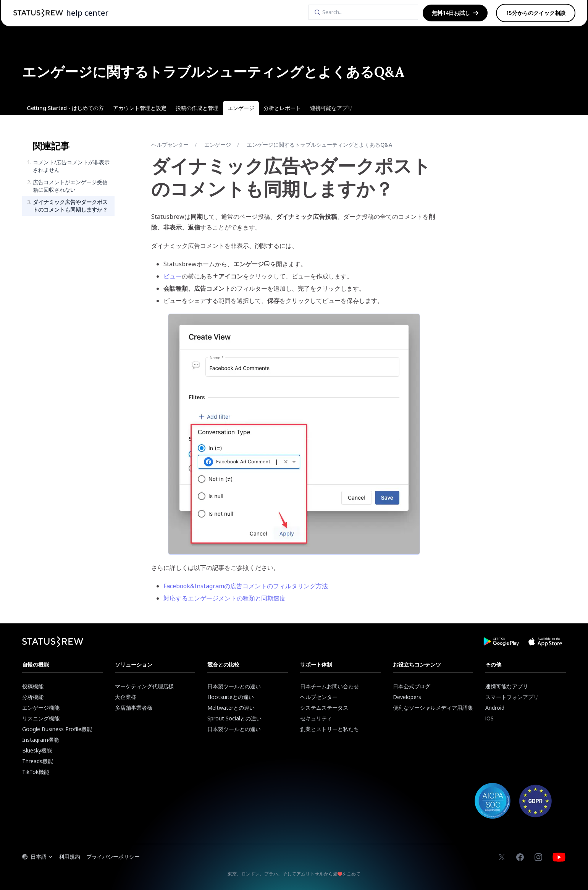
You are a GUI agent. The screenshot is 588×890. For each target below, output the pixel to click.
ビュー (173, 276)
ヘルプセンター (170, 145)
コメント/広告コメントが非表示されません (71, 166)
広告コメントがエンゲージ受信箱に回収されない (70, 186)
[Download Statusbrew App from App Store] (545, 642)
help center (87, 13)
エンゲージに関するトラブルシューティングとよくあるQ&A (319, 145)
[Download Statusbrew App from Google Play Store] (501, 642)
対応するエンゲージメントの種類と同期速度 (225, 598)
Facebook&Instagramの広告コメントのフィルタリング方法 (246, 586)
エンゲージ (218, 145)
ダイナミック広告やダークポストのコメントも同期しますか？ (70, 206)
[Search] (363, 12)
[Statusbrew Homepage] (38, 13)
